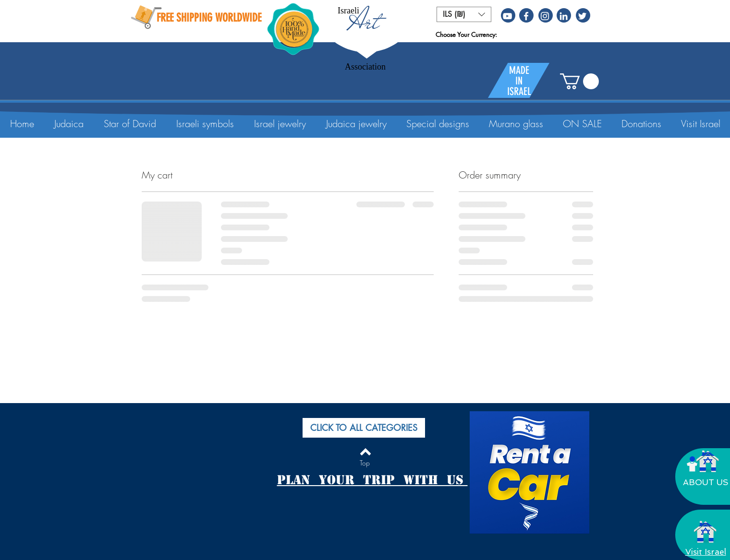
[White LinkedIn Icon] (564, 16)
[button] (464, 14)
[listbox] (464, 14)
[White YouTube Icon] (507, 16)
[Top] (365, 463)
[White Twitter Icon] (582, 16)
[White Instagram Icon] (545, 16)
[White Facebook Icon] (526, 16)
